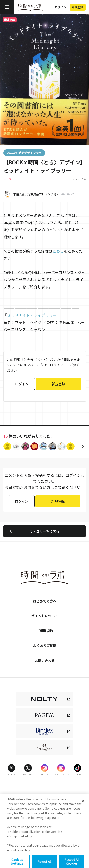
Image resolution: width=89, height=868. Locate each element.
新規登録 (78, 7)
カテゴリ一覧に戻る (34, 531)
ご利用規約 (45, 631)
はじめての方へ (45, 601)
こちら (58, 251)
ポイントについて (45, 616)
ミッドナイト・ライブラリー (32, 315)
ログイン (61, 7)
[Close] (83, 808)
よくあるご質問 (45, 646)
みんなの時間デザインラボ (24, 153)
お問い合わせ (45, 661)
